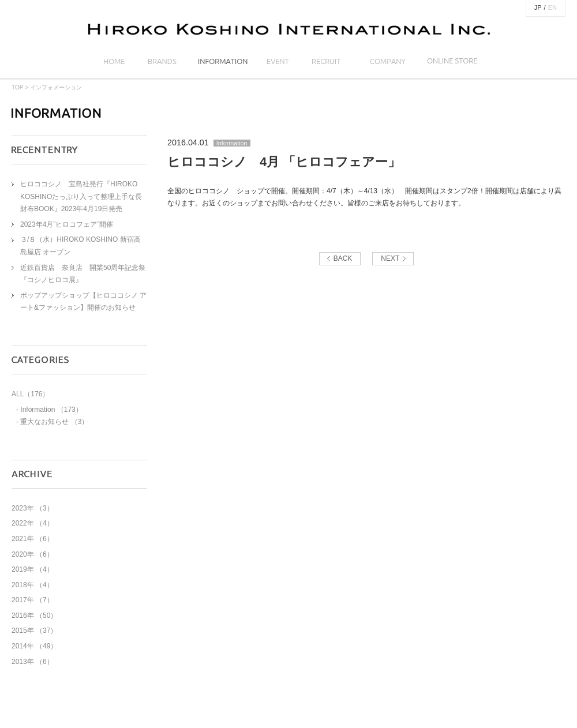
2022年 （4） (33, 523)
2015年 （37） (34, 631)
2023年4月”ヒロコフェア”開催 (67, 224)
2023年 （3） (33, 508)
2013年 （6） (33, 662)
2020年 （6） (33, 554)
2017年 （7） (33, 600)
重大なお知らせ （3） (54, 422)
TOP (17, 87)
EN (552, 7)
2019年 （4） (33, 569)
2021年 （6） (33, 539)
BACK (343, 258)
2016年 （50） (34, 616)
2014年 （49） (34, 646)
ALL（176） (30, 394)
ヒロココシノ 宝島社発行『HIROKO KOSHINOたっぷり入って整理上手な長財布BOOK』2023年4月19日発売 (81, 196)
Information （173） (51, 410)
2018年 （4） (33, 585)
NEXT (390, 258)
